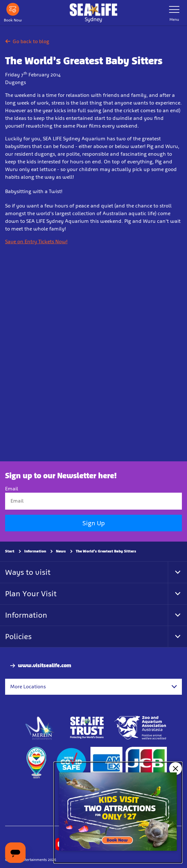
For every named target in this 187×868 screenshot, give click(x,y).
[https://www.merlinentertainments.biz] (40, 728)
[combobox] (93, 687)
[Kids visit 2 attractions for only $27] (118, 813)
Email (12, 489)
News (61, 551)
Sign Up (94, 523)
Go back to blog (27, 41)
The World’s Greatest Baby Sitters (106, 551)
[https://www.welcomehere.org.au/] (36, 763)
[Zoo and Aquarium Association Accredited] (141, 728)
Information (35, 551)
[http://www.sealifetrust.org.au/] (87, 728)
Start (10, 551)
